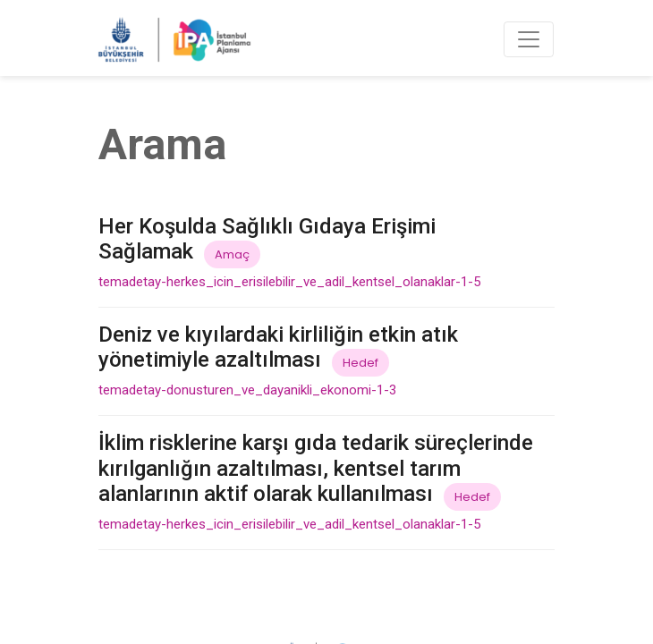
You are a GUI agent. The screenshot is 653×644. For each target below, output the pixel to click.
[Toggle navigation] (529, 39)
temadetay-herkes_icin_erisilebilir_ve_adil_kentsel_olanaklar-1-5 (289, 282)
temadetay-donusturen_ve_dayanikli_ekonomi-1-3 (247, 390)
